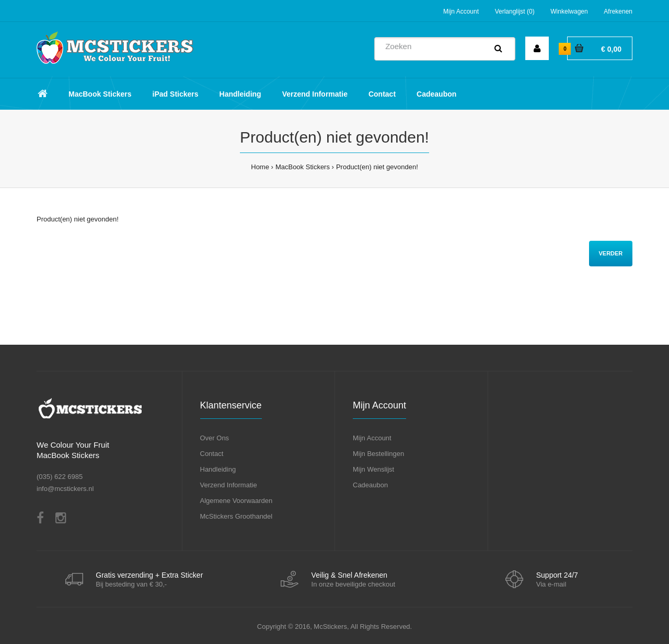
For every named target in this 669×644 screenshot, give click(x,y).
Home (260, 167)
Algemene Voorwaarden (237, 501)
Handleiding (218, 469)
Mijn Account (461, 11)
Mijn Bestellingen (378, 454)
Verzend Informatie (229, 485)
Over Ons (215, 438)
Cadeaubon (370, 485)
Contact (212, 454)
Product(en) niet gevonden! (377, 167)
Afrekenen (618, 11)
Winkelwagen (569, 11)
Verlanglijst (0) (515, 11)
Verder (610, 253)
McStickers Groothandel (237, 516)
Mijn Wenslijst (373, 469)
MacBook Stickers (303, 167)
